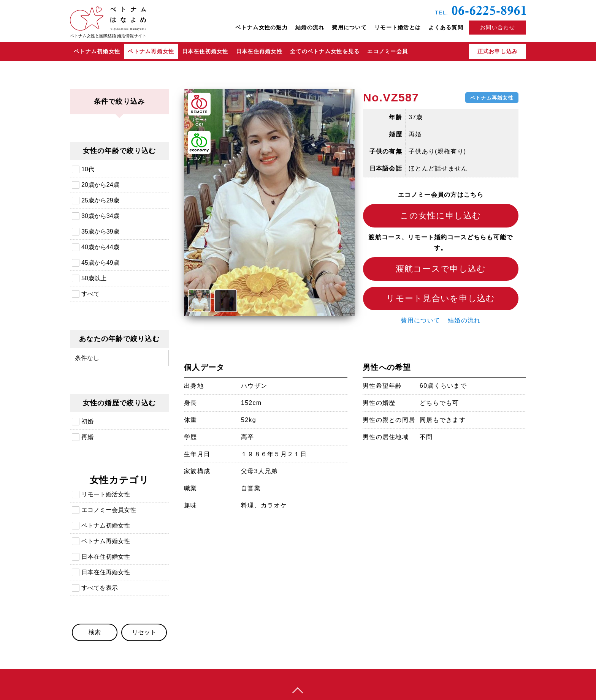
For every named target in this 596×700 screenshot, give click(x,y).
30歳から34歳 (100, 216)
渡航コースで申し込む (441, 269)
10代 (88, 169)
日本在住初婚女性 (205, 51)
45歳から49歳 (100, 263)
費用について (349, 27)
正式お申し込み (498, 51)
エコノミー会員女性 (109, 510)
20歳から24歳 (100, 185)
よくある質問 (446, 27)
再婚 (87, 437)
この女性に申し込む (441, 216)
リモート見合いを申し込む (441, 298)
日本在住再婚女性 (259, 51)
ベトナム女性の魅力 (262, 27)
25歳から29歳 (100, 200)
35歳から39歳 (100, 231)
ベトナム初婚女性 (97, 51)
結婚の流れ (310, 27)
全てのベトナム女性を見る (325, 51)
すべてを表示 (100, 588)
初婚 (87, 421)
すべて (90, 294)
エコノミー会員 (388, 51)
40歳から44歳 (100, 247)
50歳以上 (94, 278)
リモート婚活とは (398, 27)
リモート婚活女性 (106, 494)
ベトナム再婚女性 (151, 51)
